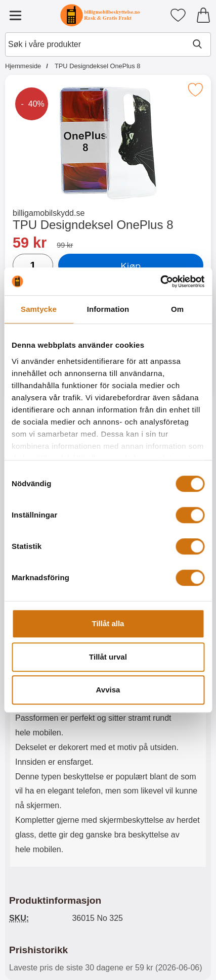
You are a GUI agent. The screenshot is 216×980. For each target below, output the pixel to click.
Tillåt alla (108, 623)
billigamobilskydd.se (49, 213)
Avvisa (108, 690)
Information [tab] (108, 309)
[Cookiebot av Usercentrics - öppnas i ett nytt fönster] (160, 282)
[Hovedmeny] (15, 15)
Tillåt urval (108, 657)
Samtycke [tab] (39, 309)
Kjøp (131, 265)
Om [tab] (177, 309)
